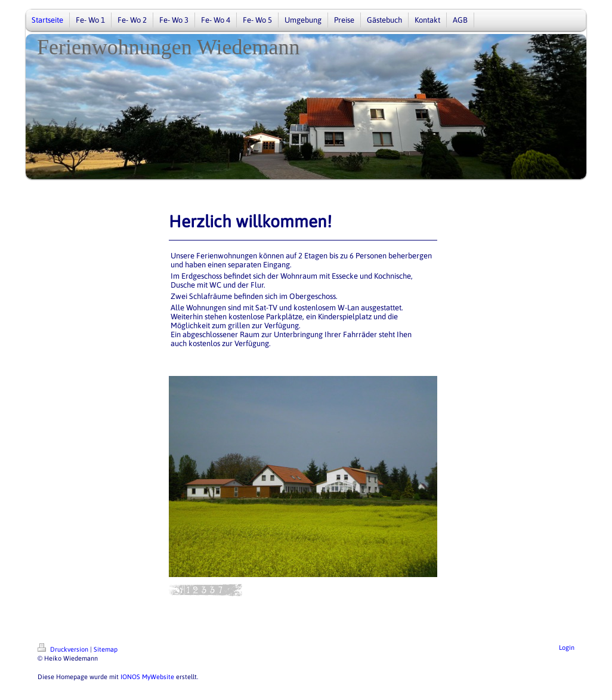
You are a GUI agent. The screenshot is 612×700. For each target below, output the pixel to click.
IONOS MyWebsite (147, 677)
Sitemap (106, 649)
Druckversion (64, 649)
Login (567, 647)
